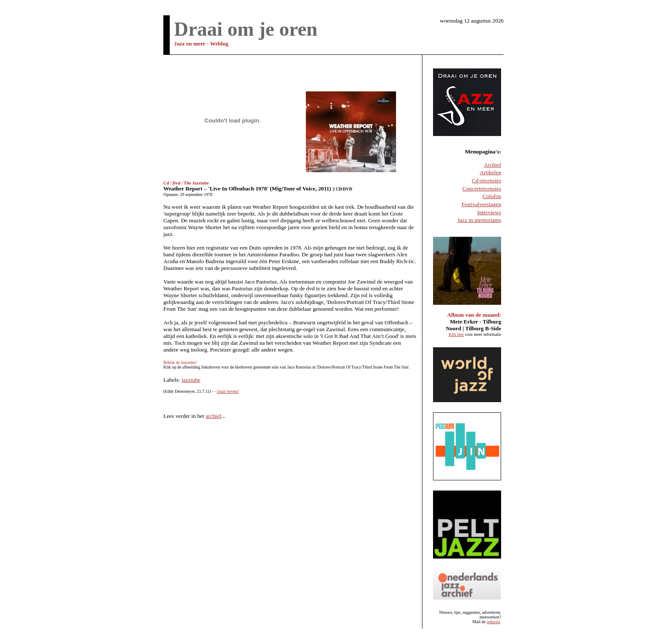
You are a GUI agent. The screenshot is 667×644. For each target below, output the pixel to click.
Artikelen (490, 172)
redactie (493, 622)
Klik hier (456, 334)
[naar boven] (228, 391)
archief (213, 416)
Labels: (172, 380)
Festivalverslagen (481, 204)
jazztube (191, 380)
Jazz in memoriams (479, 220)
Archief (492, 165)
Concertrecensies (482, 189)
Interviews (489, 212)
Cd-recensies (486, 180)
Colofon (492, 196)
